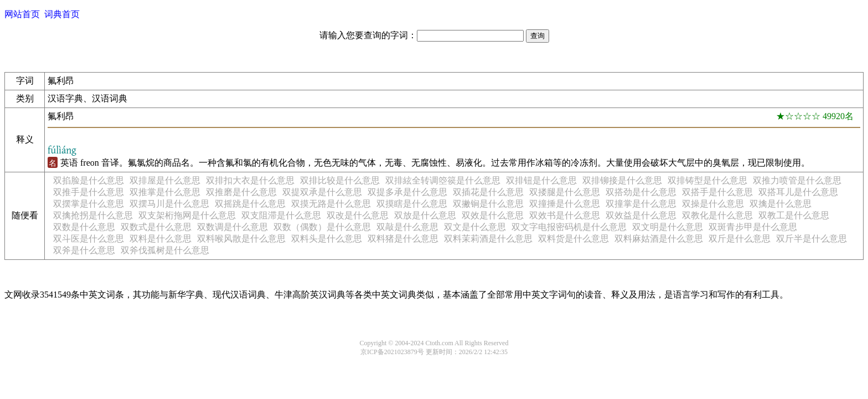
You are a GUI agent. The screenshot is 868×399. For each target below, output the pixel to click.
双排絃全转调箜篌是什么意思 (443, 180)
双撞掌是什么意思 (641, 204)
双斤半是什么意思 (812, 239)
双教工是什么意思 (794, 215)
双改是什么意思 (358, 215)
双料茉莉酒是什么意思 (488, 239)
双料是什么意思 (161, 239)
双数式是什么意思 (156, 227)
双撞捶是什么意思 (565, 204)
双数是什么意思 (84, 227)
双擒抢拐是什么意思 (93, 215)
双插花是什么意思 (488, 192)
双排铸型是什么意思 (707, 180)
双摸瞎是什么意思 (412, 204)
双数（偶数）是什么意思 (322, 227)
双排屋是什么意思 (165, 180)
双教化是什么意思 (717, 215)
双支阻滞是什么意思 (281, 215)
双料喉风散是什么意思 (241, 239)
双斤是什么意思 (740, 239)
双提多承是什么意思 (407, 192)
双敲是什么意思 (407, 227)
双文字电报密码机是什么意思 (569, 227)
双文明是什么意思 (668, 227)
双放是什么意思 (425, 215)
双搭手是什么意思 (717, 192)
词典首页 (62, 14)
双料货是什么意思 (573, 239)
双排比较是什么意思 (340, 180)
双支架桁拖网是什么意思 (187, 215)
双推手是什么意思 (89, 192)
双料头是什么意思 (327, 239)
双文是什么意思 (475, 227)
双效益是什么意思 (641, 215)
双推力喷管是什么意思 (797, 180)
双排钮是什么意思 (541, 180)
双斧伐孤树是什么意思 (165, 250)
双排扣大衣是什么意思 (250, 180)
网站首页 (22, 14)
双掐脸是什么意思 (89, 180)
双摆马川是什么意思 (169, 204)
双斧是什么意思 (84, 250)
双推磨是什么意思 (241, 192)
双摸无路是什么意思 (331, 204)
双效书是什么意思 (565, 215)
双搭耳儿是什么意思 (798, 192)
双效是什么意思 (493, 215)
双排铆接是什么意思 (622, 180)
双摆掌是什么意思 (89, 204)
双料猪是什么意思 (403, 239)
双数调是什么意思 (232, 227)
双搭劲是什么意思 (641, 192)
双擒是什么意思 (781, 204)
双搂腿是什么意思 (565, 192)
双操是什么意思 (713, 204)
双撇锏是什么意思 (488, 204)
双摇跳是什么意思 (250, 204)
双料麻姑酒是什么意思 (659, 239)
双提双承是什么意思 (322, 192)
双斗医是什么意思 (89, 239)
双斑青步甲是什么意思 (753, 227)
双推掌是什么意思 (165, 192)
